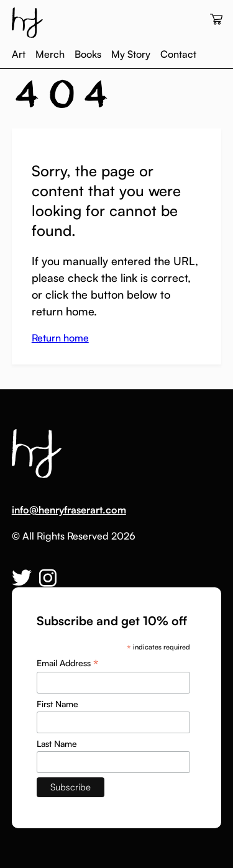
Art (19, 54)
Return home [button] (60, 338)
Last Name (57, 744)
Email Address (67, 663)
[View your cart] (216, 20)
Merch (50, 54)
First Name (57, 704)
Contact (178, 54)
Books (88, 54)
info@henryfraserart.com (69, 510)
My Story (131, 54)
